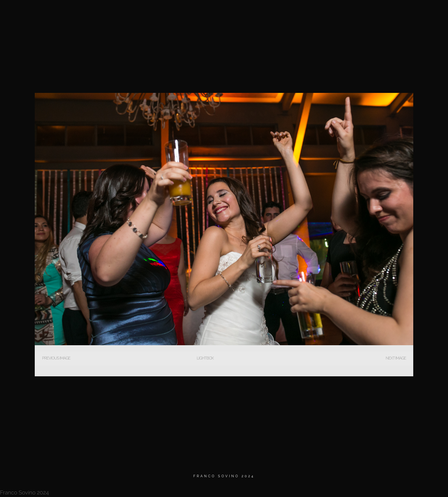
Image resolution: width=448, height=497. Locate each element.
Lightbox (205, 358)
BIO (313, 14)
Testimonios (345, 14)
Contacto (386, 14)
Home (243, 14)
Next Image (396, 358)
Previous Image (56, 358)
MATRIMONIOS (279, 14)
